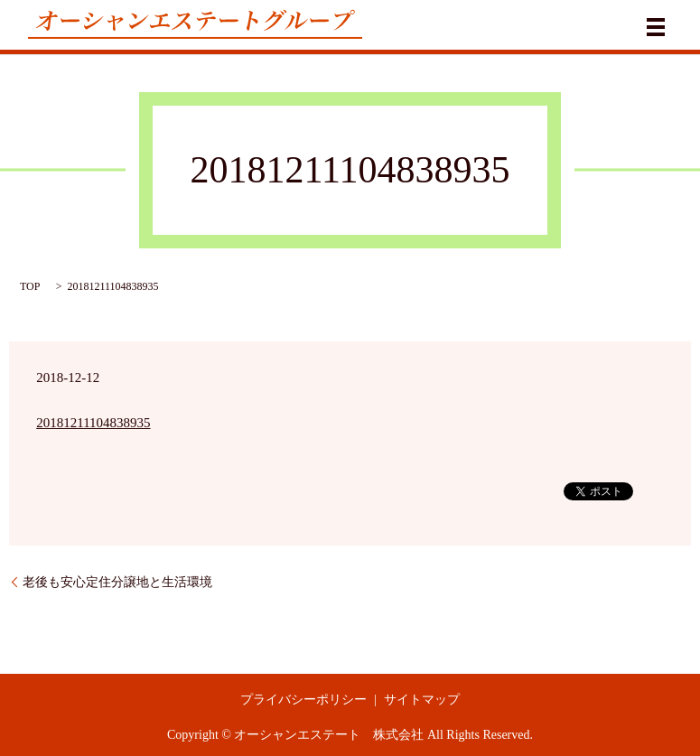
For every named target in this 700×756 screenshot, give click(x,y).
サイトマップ (422, 700)
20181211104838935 (93, 423)
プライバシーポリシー (303, 700)
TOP (30, 286)
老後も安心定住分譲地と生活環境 (117, 582)
